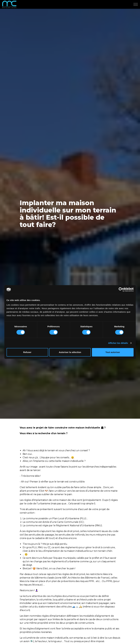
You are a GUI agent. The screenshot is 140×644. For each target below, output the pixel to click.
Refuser (27, 352)
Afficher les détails (118, 343)
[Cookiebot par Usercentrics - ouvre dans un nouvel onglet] (121, 290)
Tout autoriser (113, 352)
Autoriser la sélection (70, 352)
